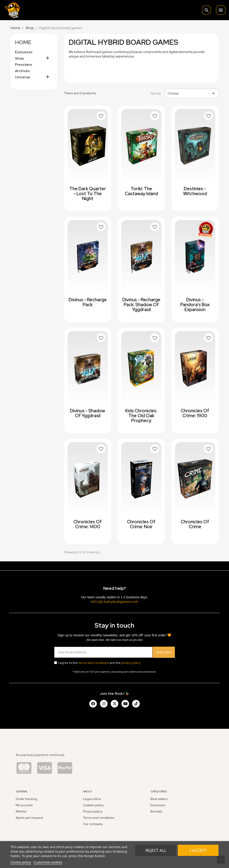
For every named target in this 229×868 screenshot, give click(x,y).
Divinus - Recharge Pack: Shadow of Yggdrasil (141, 305)
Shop (19, 58)
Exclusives (24, 52)
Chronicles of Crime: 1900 (195, 413)
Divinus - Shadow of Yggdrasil (88, 413)
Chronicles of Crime (195, 524)
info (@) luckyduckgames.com (114, 602)
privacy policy (131, 663)
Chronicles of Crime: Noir (141, 524)
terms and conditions (94, 663)
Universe (23, 77)
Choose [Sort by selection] (192, 93)
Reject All (156, 850)
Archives (22, 71)
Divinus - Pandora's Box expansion (195, 305)
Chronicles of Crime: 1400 (88, 524)
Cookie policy (21, 862)
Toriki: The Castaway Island (141, 191)
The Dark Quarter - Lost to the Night (88, 194)
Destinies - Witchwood (195, 191)
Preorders (23, 65)
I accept (198, 850)
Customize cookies (48, 862)
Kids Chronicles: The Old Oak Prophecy (141, 416)
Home (23, 42)
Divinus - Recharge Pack (88, 302)
